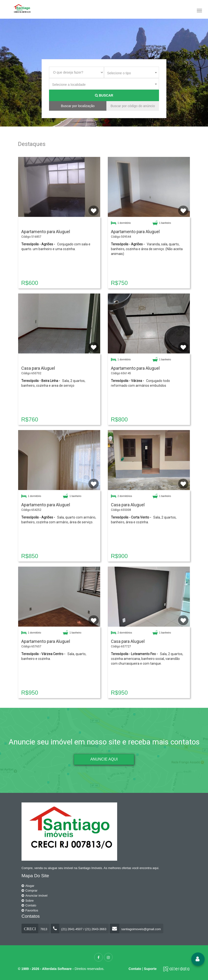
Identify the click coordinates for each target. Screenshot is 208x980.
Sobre (28, 901)
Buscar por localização (78, 106)
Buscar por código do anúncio (133, 106)
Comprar (30, 891)
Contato (29, 905)
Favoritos (30, 910)
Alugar (28, 886)
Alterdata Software (57, 969)
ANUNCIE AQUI (104, 759)
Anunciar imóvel (35, 896)
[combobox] (131, 72)
